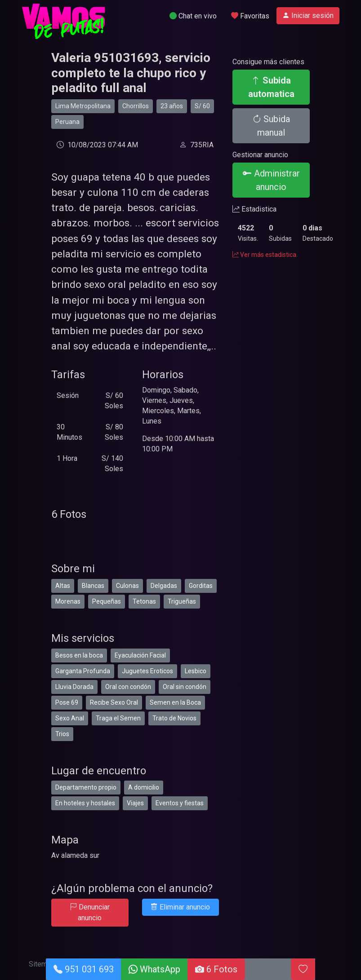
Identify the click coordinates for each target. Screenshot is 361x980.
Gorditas (201, 586)
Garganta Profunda (83, 671)
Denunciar (90, 912)
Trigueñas (182, 601)
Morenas (68, 601)
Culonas (127, 586)
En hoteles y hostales (85, 803)
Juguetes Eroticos (147, 671)
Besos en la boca (79, 655)
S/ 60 (202, 106)
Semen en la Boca (175, 702)
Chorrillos (136, 106)
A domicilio (144, 787)
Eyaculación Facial (140, 655)
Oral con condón (128, 687)
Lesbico (196, 671)
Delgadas (164, 586)
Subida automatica (271, 87)
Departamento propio (86, 787)
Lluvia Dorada (74, 687)
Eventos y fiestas (180, 803)
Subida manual (271, 126)
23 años (172, 106)
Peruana (67, 122)
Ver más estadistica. (265, 255)
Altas (63, 586)
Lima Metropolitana (83, 106)
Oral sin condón (185, 687)
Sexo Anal (70, 718)
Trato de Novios (174, 718)
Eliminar (180, 907)
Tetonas (144, 601)
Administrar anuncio (271, 180)
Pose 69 (67, 702)
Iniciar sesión (308, 15)
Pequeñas (107, 601)
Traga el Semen (118, 718)
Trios (62, 734)
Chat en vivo (193, 16)
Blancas (93, 586)
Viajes (135, 803)
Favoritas (250, 16)
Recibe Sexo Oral (114, 702)
